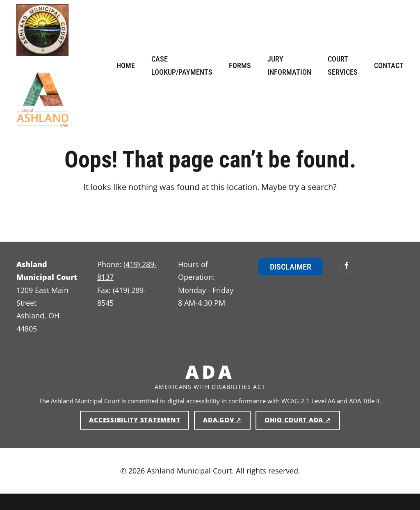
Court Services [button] (343, 65)
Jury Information (289, 65)
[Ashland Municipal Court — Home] (42, 30)
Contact (389, 65)
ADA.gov (227, 419)
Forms (240, 65)
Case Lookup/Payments (182, 65)
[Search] (210, 217)
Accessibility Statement (135, 420)
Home (126, 65)
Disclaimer (291, 267)
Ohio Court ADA (302, 419)
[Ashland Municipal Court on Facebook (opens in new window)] (347, 265)
